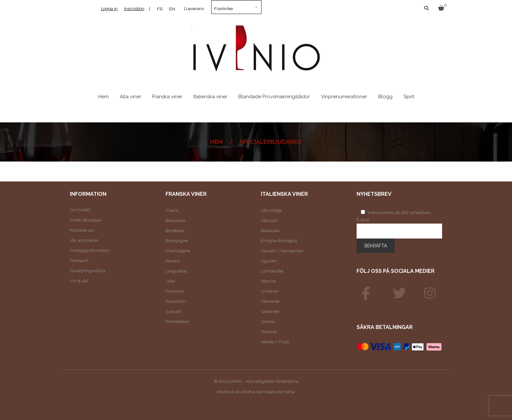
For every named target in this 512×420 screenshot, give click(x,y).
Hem (216, 142)
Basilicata (270, 231)
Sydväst (173, 311)
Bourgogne (176, 241)
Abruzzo (269, 220)
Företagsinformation (90, 250)
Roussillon (176, 301)
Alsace (172, 210)
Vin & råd (79, 281)
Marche (268, 281)
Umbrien (270, 291)
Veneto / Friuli (275, 342)
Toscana (269, 332)
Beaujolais (176, 220)
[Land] (236, 7)
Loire (170, 281)
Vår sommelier (84, 240)
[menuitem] (160, 9)
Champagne (178, 251)
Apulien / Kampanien (282, 251)
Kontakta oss (82, 230)
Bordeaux (175, 231)
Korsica (173, 261)
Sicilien (268, 322)
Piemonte (270, 301)
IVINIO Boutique (85, 220)
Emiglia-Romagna (279, 241)
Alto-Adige (271, 210)
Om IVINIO (80, 210)
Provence (175, 291)
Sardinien (270, 311)
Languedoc (176, 271)
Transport (79, 261)
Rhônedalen (177, 322)
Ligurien (269, 261)
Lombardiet (272, 271)
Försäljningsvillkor (88, 271)
